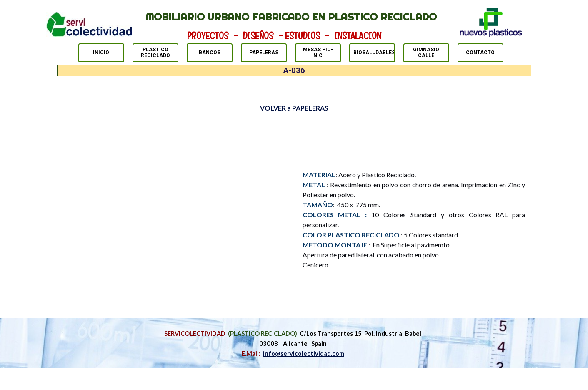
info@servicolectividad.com (304, 354)
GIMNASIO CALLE (426, 53)
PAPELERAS (264, 53)
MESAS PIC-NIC (318, 53)
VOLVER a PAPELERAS (294, 108)
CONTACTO (480, 53)
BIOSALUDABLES (374, 53)
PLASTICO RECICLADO (155, 53)
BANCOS (210, 53)
